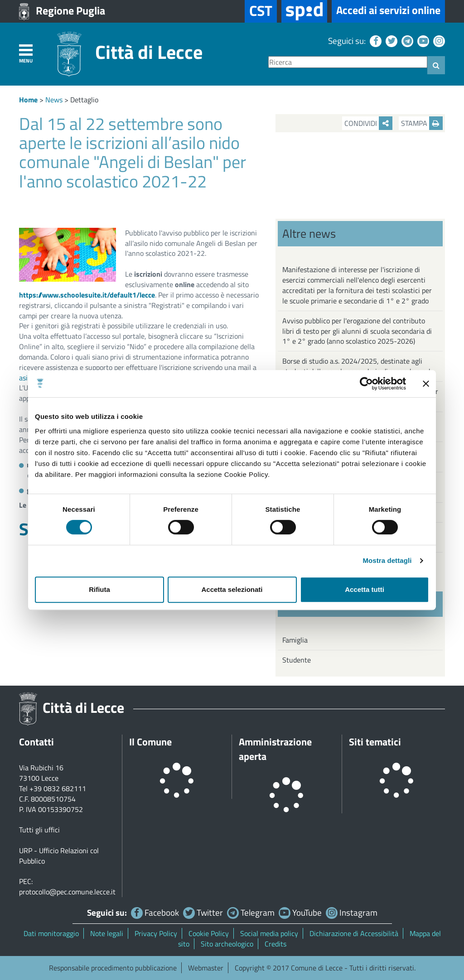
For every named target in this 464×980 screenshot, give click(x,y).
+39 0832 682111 (58, 788)
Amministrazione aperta (275, 749)
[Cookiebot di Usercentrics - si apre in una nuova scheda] (366, 384)
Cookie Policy (209, 933)
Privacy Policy (156, 933)
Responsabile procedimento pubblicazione (113, 968)
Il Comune (150, 742)
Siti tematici (375, 742)
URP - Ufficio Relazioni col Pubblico (59, 856)
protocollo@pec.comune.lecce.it (67, 892)
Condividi (368, 123)
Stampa (422, 123)
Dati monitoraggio (51, 933)
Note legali (107, 933)
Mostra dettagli (387, 560)
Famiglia (295, 640)
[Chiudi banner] (426, 384)
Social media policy (269, 933)
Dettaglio (84, 100)
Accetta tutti (365, 589)
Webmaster (206, 968)
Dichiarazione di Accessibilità (354, 933)
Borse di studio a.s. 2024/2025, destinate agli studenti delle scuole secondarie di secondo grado (358, 366)
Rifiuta (99, 589)
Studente (297, 660)
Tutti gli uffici (39, 830)
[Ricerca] (348, 62)
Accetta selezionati (232, 589)
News (54, 100)
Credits (275, 944)
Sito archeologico (227, 944)
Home (28, 100)
